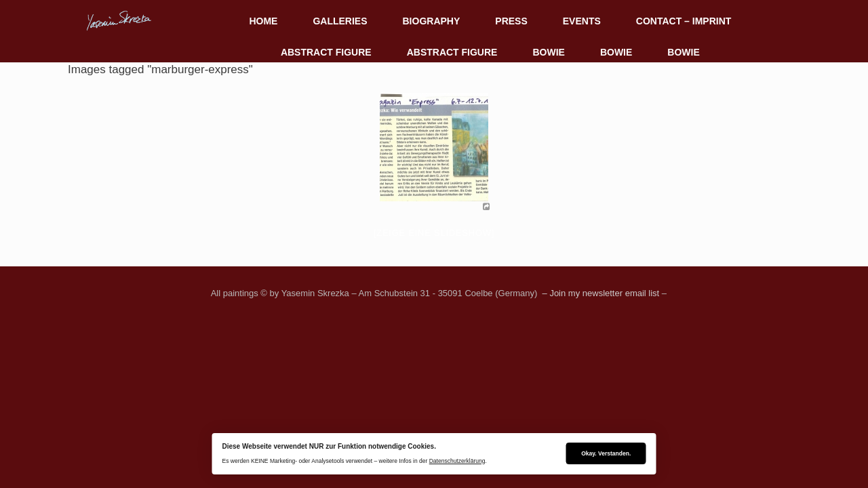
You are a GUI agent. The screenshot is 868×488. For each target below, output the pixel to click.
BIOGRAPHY (432, 21)
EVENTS (582, 21)
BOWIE (548, 52)
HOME (263, 21)
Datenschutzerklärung (457, 461)
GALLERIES (340, 21)
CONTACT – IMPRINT (684, 21)
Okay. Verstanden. (606, 453)
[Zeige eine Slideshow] (434, 233)
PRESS (511, 21)
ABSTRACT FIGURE (326, 52)
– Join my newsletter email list (599, 293)
